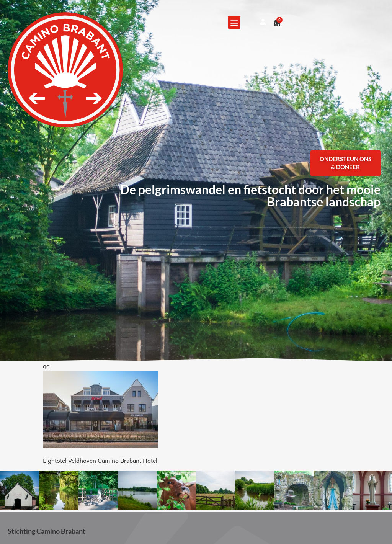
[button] (234, 22)
